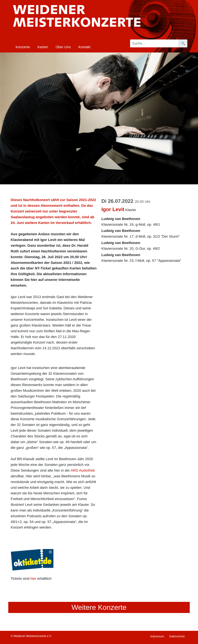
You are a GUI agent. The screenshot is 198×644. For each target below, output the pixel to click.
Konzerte (23, 47)
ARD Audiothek (83, 470)
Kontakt (84, 47)
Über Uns (63, 47)
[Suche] (154, 43)
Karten (43, 47)
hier (33, 579)
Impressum (157, 636)
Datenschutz (177, 636)
